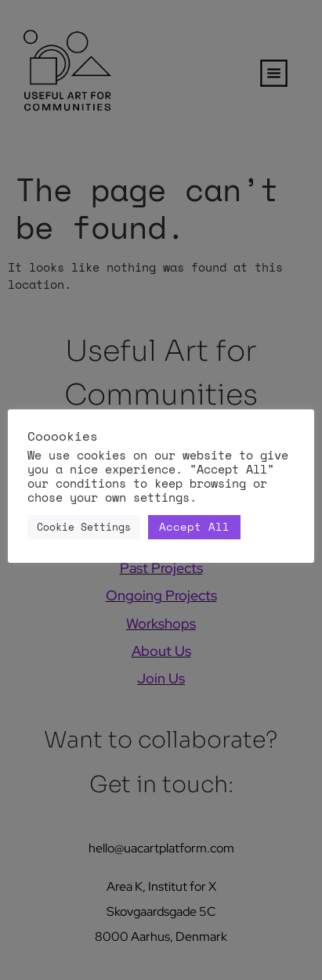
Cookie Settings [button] (84, 527)
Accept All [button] (194, 526)
